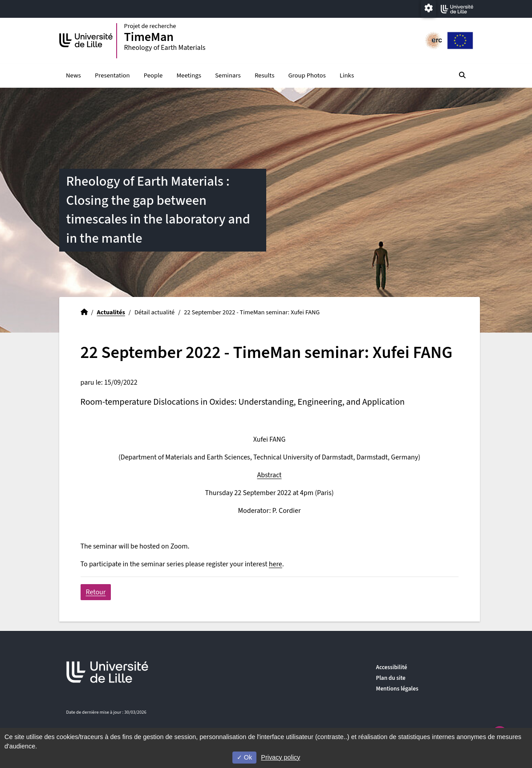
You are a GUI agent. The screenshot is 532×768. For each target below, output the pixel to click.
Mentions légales (397, 689)
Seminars (228, 76)
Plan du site (391, 678)
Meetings (189, 76)
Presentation (112, 76)
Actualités (111, 313)
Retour (96, 593)
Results (264, 76)
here (276, 565)
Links (347, 76)
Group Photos (307, 76)
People (153, 76)
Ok (244, 757)
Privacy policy (280, 757)
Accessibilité (392, 667)
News (73, 76)
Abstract (269, 475)
